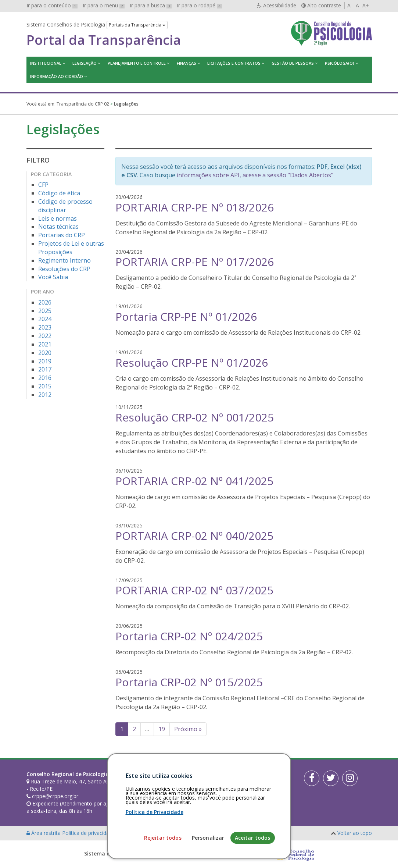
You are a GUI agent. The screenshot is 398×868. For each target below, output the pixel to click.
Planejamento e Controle (137, 63)
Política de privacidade (89, 833)
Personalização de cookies (148, 833)
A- (350, 5)
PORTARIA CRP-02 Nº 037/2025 (194, 590)
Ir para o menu (104, 5)
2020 (45, 353)
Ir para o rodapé (199, 5)
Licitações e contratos (234, 63)
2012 (45, 395)
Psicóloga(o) (340, 63)
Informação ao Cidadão (57, 76)
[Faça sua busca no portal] (222, 777)
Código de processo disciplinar (65, 206)
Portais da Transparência (137, 25)
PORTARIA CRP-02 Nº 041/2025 (194, 481)
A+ (366, 5)
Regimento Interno (64, 260)
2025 (45, 311)
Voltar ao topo (355, 833)
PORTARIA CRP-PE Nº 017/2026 (195, 262)
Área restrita (44, 833)
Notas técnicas (58, 227)
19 (162, 729)
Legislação (85, 63)
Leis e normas (58, 218)
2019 (45, 361)
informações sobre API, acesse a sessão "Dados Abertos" (255, 175)
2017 (45, 369)
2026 (45, 302)
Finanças (187, 63)
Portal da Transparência (104, 40)
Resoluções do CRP (64, 269)
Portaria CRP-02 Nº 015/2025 (189, 682)
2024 (45, 319)
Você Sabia (53, 277)
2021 (45, 344)
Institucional (46, 63)
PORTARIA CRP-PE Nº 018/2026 (195, 207)
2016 (45, 378)
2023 (45, 327)
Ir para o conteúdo (52, 5)
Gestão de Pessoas (293, 63)
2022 (45, 336)
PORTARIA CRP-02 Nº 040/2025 (194, 536)
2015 (45, 386)
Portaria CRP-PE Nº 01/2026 (186, 316)
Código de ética (59, 193)
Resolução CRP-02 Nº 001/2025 (195, 417)
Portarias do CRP (62, 235)
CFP (43, 185)
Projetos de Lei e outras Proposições (71, 248)
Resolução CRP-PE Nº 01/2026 (192, 362)
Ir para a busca (151, 5)
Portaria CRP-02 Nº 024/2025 (189, 636)
